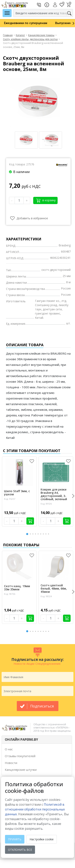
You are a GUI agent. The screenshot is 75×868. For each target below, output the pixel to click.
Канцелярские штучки (21, 770)
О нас (9, 749)
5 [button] (39, 534)
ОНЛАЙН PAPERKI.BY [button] (21, 740)
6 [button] (41, 534)
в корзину (46, 200)
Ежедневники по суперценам (26, 23)
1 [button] (27, 534)
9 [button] (49, 534)
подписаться (42, 706)
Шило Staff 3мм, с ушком (17, 493)
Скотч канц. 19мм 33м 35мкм (17, 588)
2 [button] (31, 534)
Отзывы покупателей (20, 756)
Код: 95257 (10, 499)
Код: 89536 (46, 504)
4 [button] (36, 534)
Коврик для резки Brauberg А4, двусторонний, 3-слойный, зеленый (54, 494)
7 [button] (44, 534)
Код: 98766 (10, 594)
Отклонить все (20, 850)
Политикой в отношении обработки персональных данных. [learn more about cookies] (35, 809)
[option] (26, 23)
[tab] (37, 740)
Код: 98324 (46, 596)
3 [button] (34, 534)
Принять (15, 839)
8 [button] (47, 534)
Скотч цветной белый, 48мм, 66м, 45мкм (54, 589)
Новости (11, 763)
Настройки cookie (42, 839)
